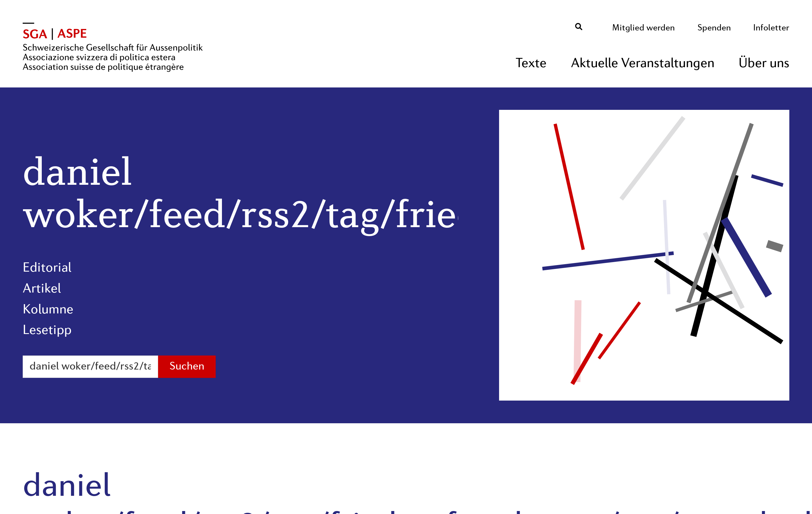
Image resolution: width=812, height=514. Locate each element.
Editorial (47, 268)
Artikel (42, 289)
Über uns (764, 64)
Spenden (714, 28)
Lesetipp (47, 331)
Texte (531, 64)
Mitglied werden (643, 28)
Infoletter (771, 28)
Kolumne (48, 310)
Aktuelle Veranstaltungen (643, 64)
